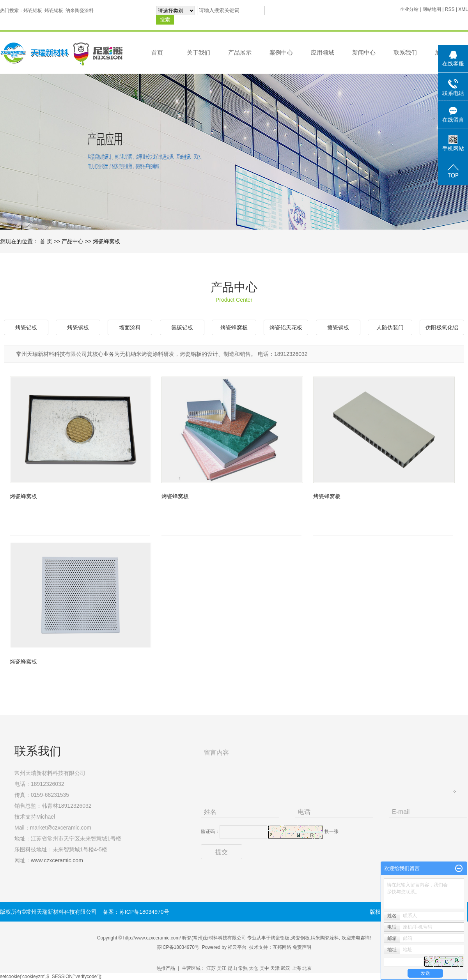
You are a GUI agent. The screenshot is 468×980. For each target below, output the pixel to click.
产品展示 (240, 52)
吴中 (264, 968)
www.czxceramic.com (57, 860)
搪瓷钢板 (338, 327)
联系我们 (405, 52)
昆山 (232, 968)
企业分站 (409, 9)
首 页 (46, 241)
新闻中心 (364, 52)
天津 (275, 968)
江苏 (211, 968)
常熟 (243, 968)
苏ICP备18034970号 (178, 947)
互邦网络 (282, 947)
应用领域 (323, 52)
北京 (307, 968)
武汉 (285, 968)
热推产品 (166, 968)
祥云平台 (237, 947)
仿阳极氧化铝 (442, 327)
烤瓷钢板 (54, 11)
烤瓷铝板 (33, 11)
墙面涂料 (130, 327)
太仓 (253, 968)
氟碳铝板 (182, 327)
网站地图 (432, 9)
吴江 (222, 968)
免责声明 (302, 947)
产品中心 (73, 241)
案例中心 (281, 52)
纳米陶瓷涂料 (80, 11)
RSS (450, 9)
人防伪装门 (390, 327)
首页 (157, 52)
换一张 (331, 831)
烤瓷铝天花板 (286, 327)
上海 (296, 968)
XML (463, 9)
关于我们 (199, 52)
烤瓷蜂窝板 (106, 241)
